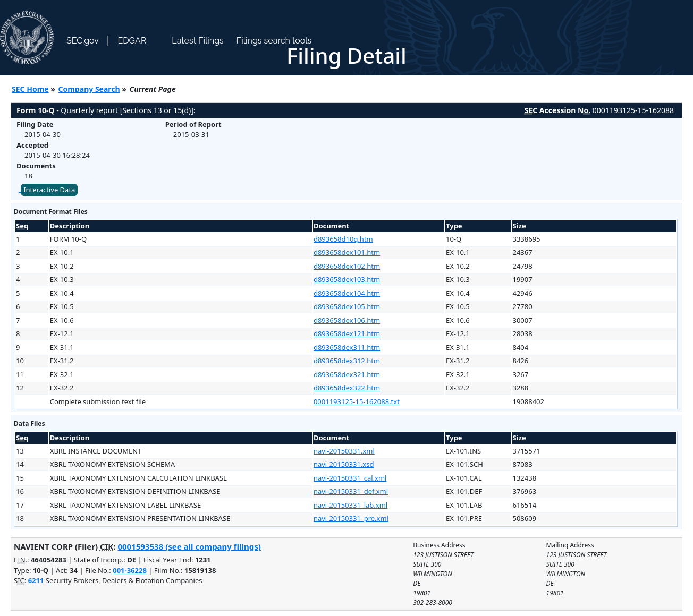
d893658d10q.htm (343, 239)
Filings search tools (274, 41)
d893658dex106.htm (347, 320)
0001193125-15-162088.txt (357, 401)
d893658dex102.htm (347, 266)
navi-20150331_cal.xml (350, 478)
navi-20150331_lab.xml (350, 505)
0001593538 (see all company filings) (189, 546)
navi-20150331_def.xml (351, 491)
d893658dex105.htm (347, 306)
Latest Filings (197, 41)
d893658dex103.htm (347, 279)
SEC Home (30, 89)
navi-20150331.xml (344, 451)
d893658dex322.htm (347, 388)
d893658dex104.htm (347, 293)
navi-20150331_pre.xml (351, 518)
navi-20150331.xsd (344, 464)
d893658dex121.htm (347, 333)
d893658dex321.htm (347, 374)
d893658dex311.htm (347, 347)
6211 (36, 580)
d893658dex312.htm (347, 361)
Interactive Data (49, 190)
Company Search (89, 89)
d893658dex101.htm (347, 252)
